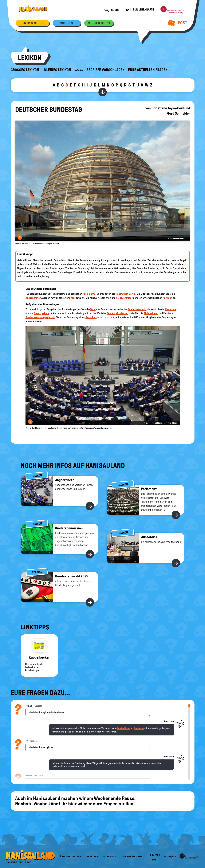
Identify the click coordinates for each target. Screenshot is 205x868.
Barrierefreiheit (132, 857)
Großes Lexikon (25, 70)
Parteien (167, 298)
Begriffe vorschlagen (106, 70)
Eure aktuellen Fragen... (149, 70)
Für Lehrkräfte (140, 10)
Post (177, 23)
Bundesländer (124, 728)
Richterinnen (151, 313)
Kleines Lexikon (58, 70)
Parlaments (89, 294)
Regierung (171, 309)
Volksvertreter (124, 298)
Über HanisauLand (71, 857)
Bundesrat (139, 728)
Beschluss (91, 317)
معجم (79, 70)
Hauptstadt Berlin (126, 294)
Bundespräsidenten (117, 313)
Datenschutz (110, 857)
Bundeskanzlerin (137, 309)
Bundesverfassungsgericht (40, 317)
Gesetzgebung (42, 313)
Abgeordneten (33, 298)
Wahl (93, 309)
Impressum (92, 857)
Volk (73, 298)
